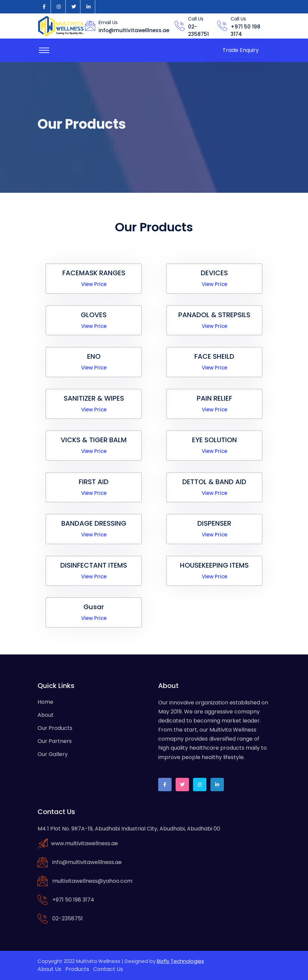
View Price (94, 284)
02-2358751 (198, 31)
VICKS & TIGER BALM (94, 440)
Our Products (55, 728)
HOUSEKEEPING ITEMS (214, 565)
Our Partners (55, 741)
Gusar (94, 607)
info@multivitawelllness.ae (134, 30)
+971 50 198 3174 (73, 900)
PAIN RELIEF (214, 398)
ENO (94, 356)
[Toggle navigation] (44, 50)
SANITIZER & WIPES (94, 398)
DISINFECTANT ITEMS (94, 565)
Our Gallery (53, 754)
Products (77, 969)
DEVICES (214, 273)
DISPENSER (214, 523)
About (46, 715)
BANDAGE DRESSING (94, 523)
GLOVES (94, 315)
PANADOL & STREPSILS (214, 315)
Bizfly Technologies (180, 961)
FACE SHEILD (214, 356)
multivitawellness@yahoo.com (92, 881)
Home (45, 702)
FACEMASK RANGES (94, 273)
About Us (49, 969)
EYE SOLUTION (214, 440)
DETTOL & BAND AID (214, 482)
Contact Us (108, 969)
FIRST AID (94, 482)
